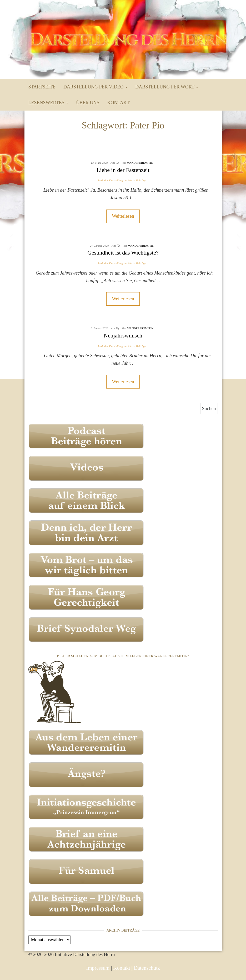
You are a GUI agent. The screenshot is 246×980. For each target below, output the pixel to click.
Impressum (98, 968)
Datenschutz (147, 968)
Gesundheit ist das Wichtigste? (123, 253)
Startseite (42, 87)
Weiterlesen (123, 216)
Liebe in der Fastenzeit (123, 170)
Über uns (88, 103)
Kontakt (118, 103)
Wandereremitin (140, 163)
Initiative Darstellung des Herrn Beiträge (122, 180)
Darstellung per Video (95, 87)
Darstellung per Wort (167, 87)
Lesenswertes (48, 103)
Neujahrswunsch (123, 335)
